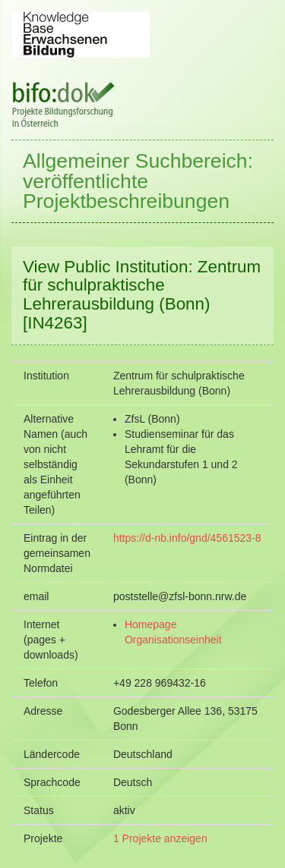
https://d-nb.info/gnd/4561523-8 (187, 538)
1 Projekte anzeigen (160, 838)
